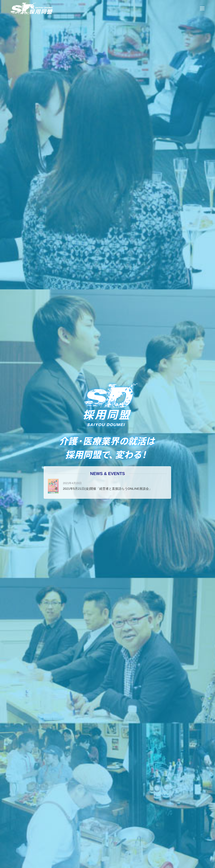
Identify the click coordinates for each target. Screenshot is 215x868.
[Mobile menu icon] (202, 8)
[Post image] (53, 486)
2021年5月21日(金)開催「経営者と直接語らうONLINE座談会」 (107, 489)
